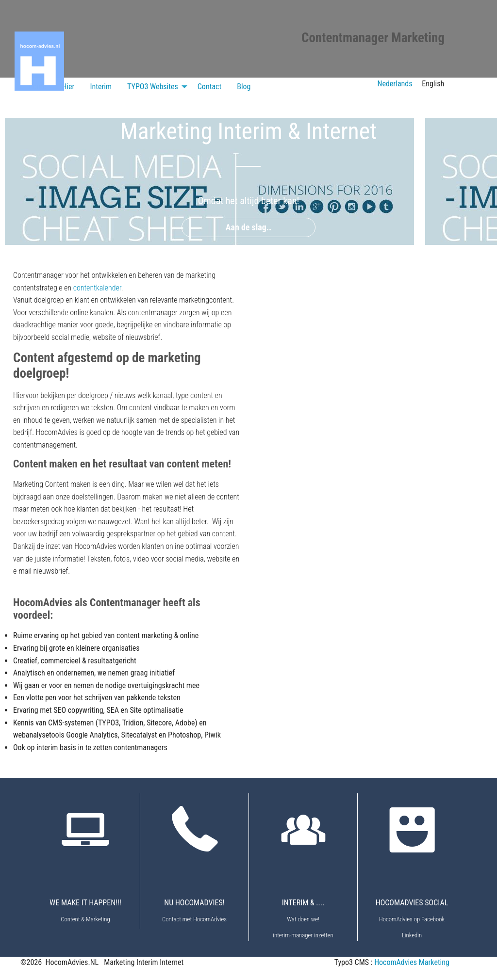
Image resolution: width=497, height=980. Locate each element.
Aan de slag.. (249, 227)
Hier (68, 87)
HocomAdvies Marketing (412, 962)
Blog (244, 87)
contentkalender (97, 288)
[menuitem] (68, 87)
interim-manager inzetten (303, 935)
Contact (209, 87)
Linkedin (412, 935)
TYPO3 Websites (153, 87)
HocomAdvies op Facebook (412, 919)
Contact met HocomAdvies (194, 919)
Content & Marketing (85, 919)
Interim (101, 87)
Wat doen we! (303, 919)
